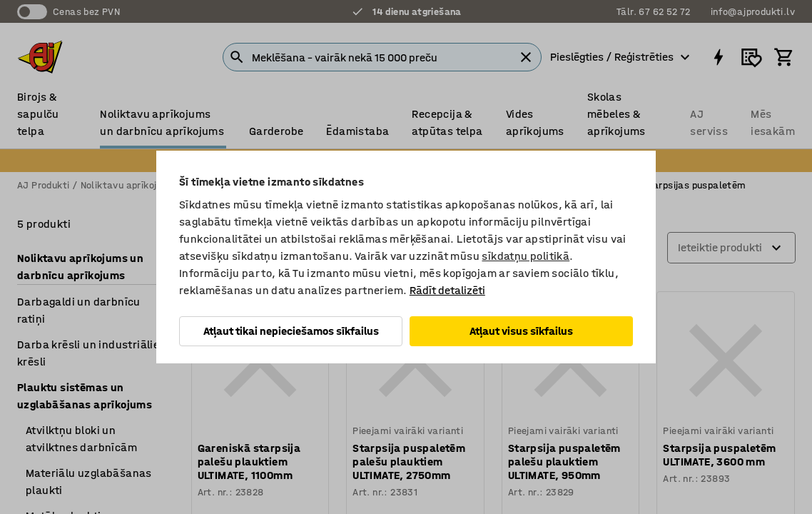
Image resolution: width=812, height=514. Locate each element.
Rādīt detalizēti (447, 290)
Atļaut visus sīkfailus (521, 331)
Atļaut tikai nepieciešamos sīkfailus (291, 331)
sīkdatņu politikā (526, 256)
